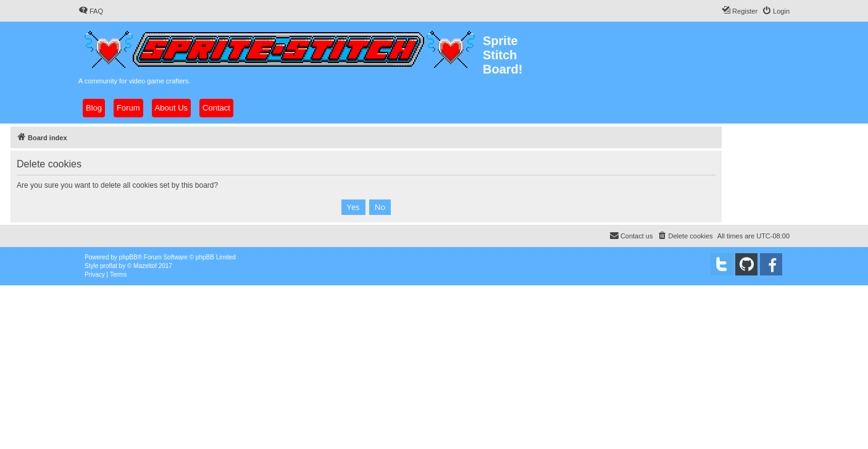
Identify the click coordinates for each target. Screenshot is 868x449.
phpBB (128, 257)
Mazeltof (145, 266)
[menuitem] (91, 11)
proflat (109, 266)
